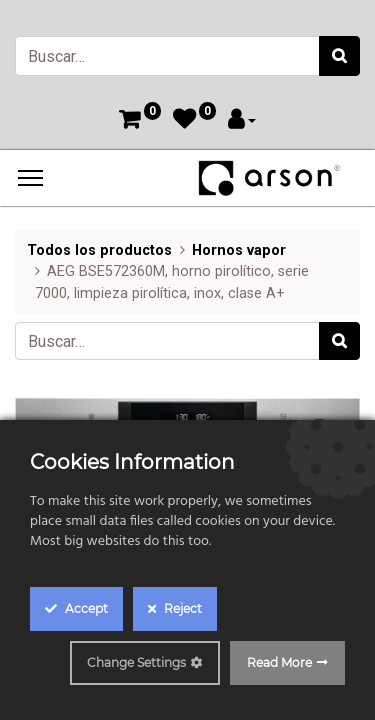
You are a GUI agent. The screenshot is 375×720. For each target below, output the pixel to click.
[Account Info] (242, 121)
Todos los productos (99, 250)
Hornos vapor (239, 250)
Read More (279, 662)
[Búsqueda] (339, 56)
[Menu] (30, 178)
